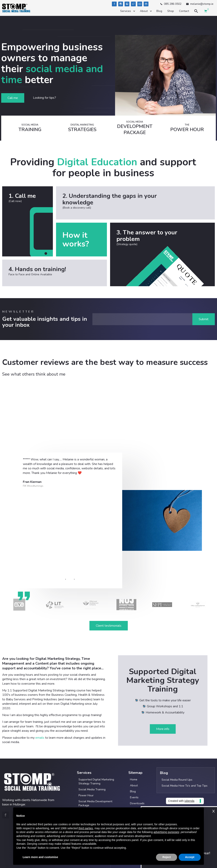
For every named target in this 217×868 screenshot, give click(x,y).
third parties (86, 828)
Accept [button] (190, 857)
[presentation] (66, 579)
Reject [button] (167, 857)
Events (134, 797)
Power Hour (86, 795)
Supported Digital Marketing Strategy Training (96, 781)
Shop (171, 11)
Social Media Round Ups (177, 780)
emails (40, 738)
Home (134, 780)
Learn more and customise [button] (40, 857)
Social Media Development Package (95, 803)
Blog (159, 11)
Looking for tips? (45, 98)
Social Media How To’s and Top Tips (185, 786)
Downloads (137, 803)
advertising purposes (166, 832)
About (134, 785)
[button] (127, 11)
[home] (16, 8)
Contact (184, 11)
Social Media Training (92, 789)
